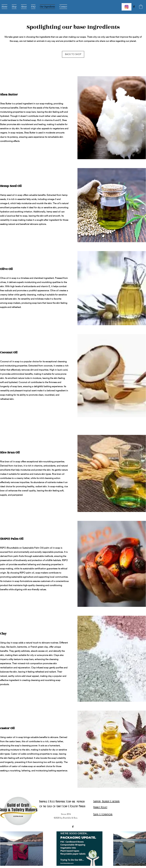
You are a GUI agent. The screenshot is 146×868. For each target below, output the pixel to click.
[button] (141, 7)
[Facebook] (134, 7)
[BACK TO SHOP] (73, 54)
